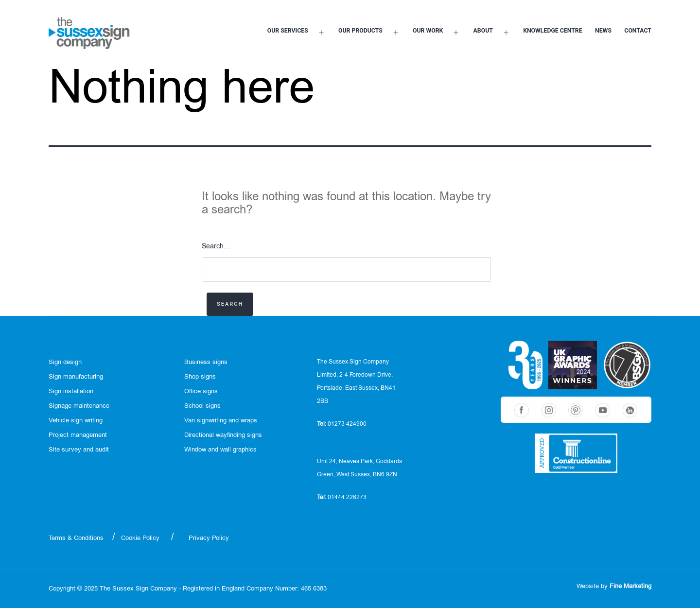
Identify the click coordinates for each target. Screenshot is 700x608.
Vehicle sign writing (76, 421)
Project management (78, 435)
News (603, 31)
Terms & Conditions (76, 538)
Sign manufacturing (76, 377)
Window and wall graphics (220, 450)
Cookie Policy (140, 538)
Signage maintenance (79, 406)
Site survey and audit (79, 450)
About (483, 31)
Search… (216, 246)
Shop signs (200, 377)
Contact (638, 31)
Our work (428, 31)
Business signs (206, 362)
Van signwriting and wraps (221, 421)
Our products (360, 31)
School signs (202, 406)
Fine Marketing (630, 586)
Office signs (201, 391)
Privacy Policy (209, 538)
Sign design (65, 362)
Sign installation (71, 391)
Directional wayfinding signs (223, 435)
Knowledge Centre (553, 31)
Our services (288, 31)
